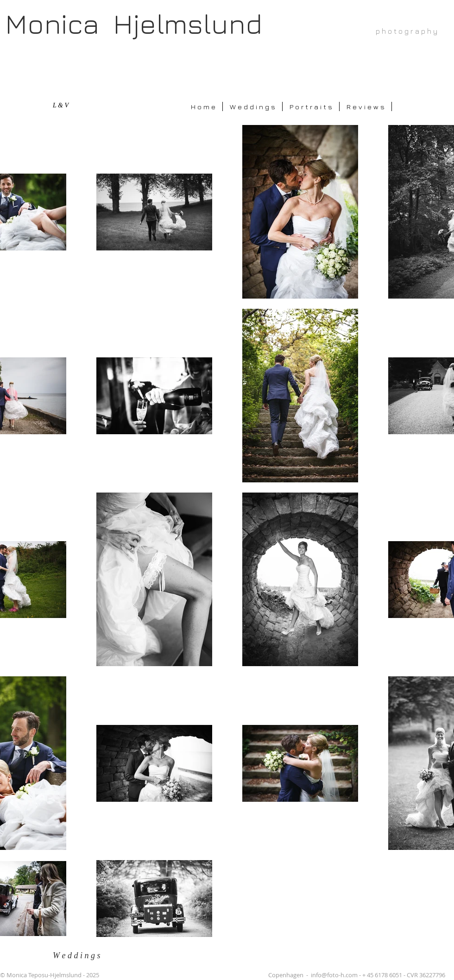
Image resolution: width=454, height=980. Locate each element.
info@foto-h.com (334, 975)
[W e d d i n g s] (82, 956)
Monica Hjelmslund (134, 23)
